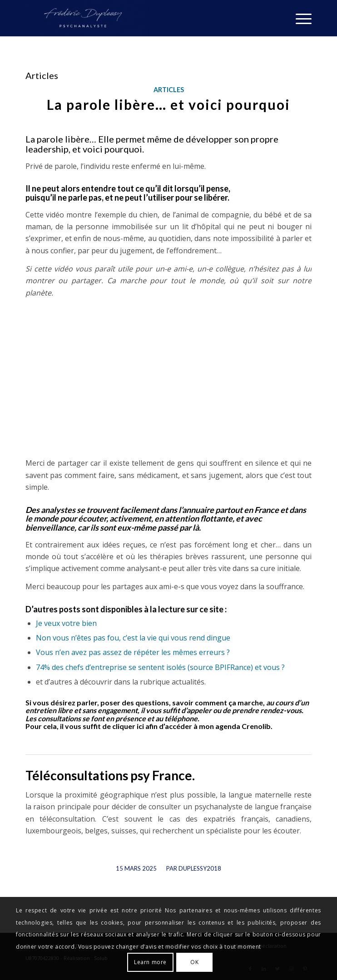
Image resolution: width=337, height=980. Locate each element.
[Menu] (299, 18)
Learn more (150, 962)
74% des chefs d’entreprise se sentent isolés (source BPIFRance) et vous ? (160, 667)
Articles (169, 90)
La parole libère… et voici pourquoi (168, 104)
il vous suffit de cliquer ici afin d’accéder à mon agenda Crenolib (165, 726)
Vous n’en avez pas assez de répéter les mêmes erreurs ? (133, 652)
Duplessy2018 (200, 868)
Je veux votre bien (66, 623)
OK (194, 962)
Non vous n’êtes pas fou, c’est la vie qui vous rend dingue (133, 638)
